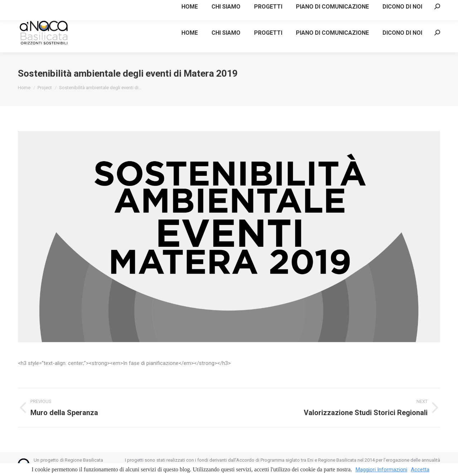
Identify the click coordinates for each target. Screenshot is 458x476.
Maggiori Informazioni (381, 470)
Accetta (420, 470)
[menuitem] (190, 33)
